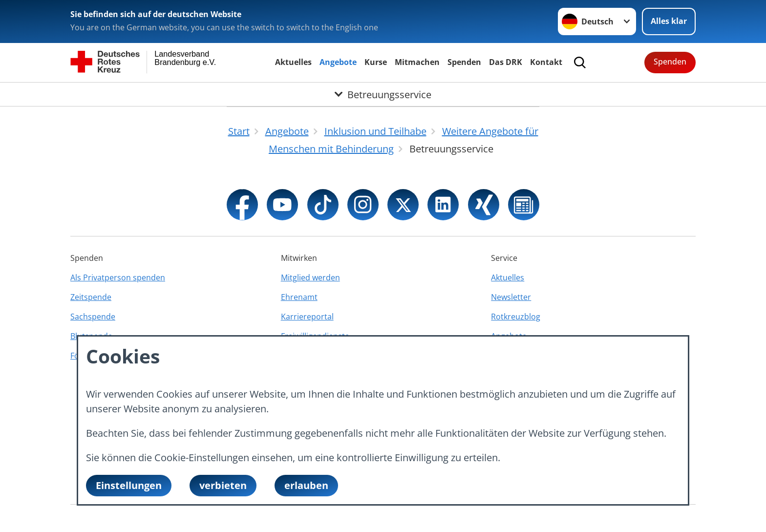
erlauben (306, 485)
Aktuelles (293, 62)
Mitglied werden (310, 277)
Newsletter (511, 297)
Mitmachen (417, 62)
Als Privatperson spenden (118, 277)
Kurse (376, 62)
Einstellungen (129, 485)
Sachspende (93, 317)
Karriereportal (307, 317)
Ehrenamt (299, 297)
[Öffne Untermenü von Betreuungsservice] (383, 94)
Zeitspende (91, 297)
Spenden (464, 62)
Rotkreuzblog (516, 317)
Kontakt (546, 62)
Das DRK (506, 62)
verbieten (223, 485)
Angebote (338, 62)
